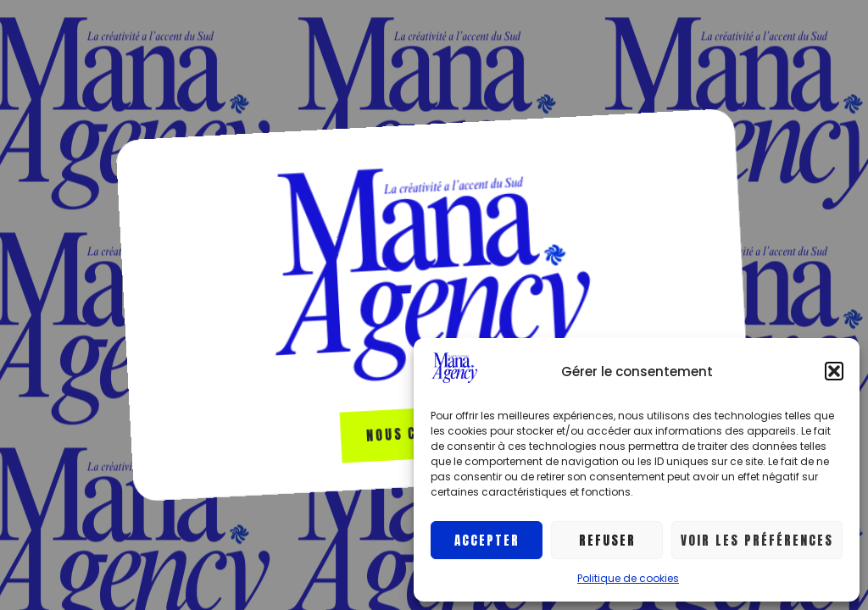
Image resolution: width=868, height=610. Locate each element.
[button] (834, 371)
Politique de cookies (628, 578)
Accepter (487, 540)
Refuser (607, 540)
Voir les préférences (757, 540)
